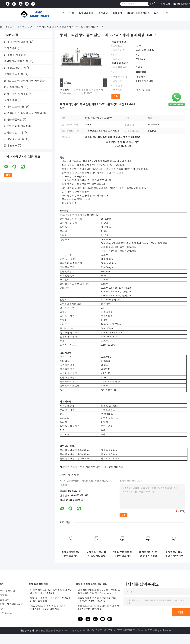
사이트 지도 (6, 613)
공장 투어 (103, 13)
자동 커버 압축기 (94, 467)
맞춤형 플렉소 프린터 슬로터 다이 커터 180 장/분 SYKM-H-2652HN (97, 600)
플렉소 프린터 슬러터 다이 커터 (22, 81)
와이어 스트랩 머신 (15, 107)
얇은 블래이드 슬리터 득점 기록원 (23, 113)
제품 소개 (10, 27)
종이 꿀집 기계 (12, 55)
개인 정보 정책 (27, 630)
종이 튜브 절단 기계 (27, 27)
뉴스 (156, 13)
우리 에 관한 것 (86, 13)
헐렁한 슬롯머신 (13, 120)
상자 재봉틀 (11, 100)
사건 (165, 13)
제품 (72, 13)
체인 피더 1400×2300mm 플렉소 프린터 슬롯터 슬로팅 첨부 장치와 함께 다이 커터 (99, 592)
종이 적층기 (11, 48)
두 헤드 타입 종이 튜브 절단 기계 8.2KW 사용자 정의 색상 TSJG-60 (51, 592)
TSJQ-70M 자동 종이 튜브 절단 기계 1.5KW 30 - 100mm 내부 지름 (122, 554)
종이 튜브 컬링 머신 (75, 467)
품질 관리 (117, 13)
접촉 (116, 96)
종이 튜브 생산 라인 (113, 467)
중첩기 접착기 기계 (15, 94)
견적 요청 (165, 4)
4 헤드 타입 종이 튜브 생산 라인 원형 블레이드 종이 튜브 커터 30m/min (97, 554)
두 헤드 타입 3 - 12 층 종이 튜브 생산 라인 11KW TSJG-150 (148, 554)
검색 (151, 4)
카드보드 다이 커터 (15, 126)
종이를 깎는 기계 (13, 74)
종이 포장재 (11, 145)
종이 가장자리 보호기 (16, 42)
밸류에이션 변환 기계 (16, 61)
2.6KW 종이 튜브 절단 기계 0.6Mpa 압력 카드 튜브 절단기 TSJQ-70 (174, 554)
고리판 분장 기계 (13, 133)
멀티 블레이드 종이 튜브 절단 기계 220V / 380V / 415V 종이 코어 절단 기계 (71, 554)
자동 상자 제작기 (13, 87)
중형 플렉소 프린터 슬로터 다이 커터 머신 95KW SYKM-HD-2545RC (98, 607)
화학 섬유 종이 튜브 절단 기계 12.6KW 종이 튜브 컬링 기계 (50, 600)
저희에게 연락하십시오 (138, 13)
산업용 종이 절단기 (15, 139)
